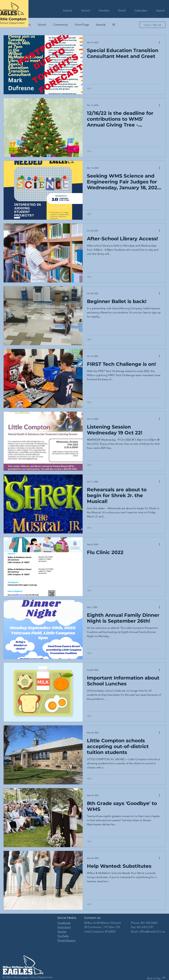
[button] (66, 10)
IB (114, 25)
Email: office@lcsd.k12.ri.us (148, 932)
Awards (101, 25)
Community (61, 25)
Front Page (82, 25)
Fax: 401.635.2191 (142, 927)
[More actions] (161, 42)
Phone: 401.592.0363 (144, 923)
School (42, 25)
